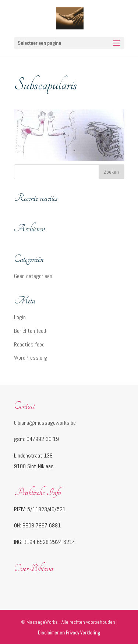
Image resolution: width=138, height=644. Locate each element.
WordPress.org (31, 358)
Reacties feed (29, 344)
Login (20, 317)
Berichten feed (30, 331)
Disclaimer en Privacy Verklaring (69, 633)
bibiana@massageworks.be (45, 423)
